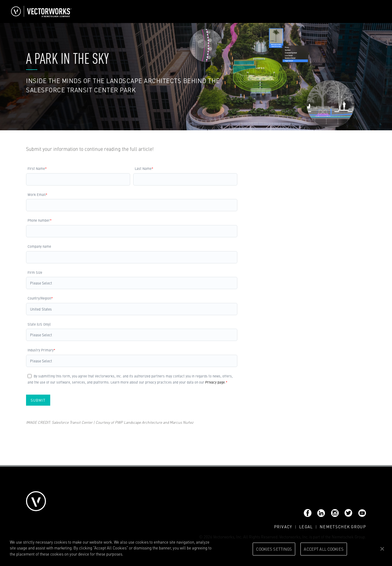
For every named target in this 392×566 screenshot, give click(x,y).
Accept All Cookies (324, 549)
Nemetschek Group (343, 527)
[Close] (382, 549)
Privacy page (215, 382)
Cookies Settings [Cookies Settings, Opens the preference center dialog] (274, 549)
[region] (196, 549)
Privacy (283, 527)
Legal (306, 527)
